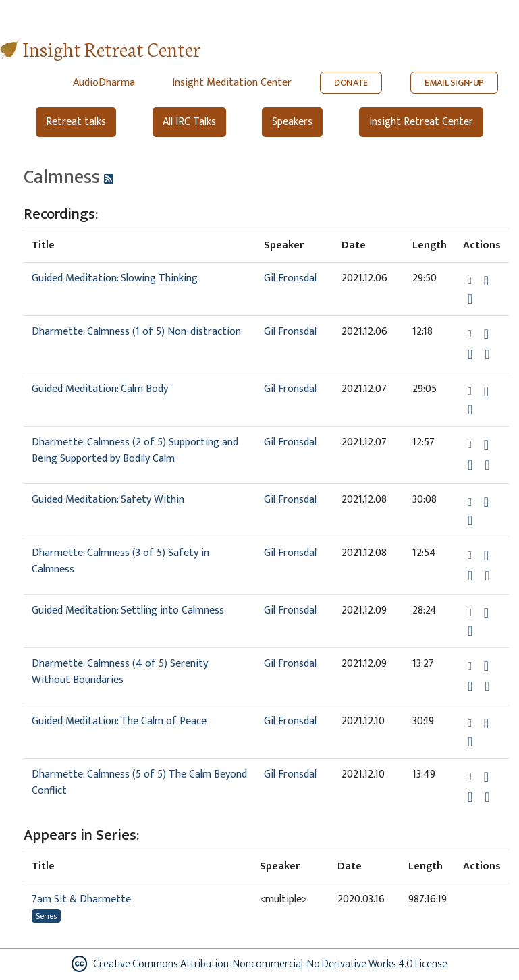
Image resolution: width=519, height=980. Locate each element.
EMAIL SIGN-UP (454, 83)
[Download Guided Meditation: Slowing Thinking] (486, 281)
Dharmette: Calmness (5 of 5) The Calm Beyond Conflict (139, 783)
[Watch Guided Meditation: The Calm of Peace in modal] (470, 742)
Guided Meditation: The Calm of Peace (119, 721)
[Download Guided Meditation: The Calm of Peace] (486, 724)
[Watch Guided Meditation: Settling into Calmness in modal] (470, 631)
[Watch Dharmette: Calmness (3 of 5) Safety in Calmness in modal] (470, 576)
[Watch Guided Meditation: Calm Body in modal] (470, 410)
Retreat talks (76, 122)
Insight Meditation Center (232, 83)
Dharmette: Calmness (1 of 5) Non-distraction (136, 332)
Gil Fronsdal (290, 278)
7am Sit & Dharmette (81, 899)
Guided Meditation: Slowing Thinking (115, 278)
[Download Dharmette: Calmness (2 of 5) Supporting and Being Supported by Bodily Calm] (486, 445)
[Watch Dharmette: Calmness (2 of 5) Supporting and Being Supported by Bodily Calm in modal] (470, 465)
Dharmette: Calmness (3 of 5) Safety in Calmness (120, 561)
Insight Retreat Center (112, 48)
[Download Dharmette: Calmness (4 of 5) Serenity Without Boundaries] (486, 666)
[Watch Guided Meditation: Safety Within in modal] (470, 520)
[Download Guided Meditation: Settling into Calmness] (486, 613)
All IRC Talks (189, 122)
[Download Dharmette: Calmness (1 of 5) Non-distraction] (486, 334)
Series (46, 916)
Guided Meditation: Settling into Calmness (128, 610)
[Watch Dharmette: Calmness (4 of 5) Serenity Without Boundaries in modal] (470, 686)
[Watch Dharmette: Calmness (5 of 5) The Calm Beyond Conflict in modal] (470, 797)
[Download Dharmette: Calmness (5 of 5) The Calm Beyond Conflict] (486, 777)
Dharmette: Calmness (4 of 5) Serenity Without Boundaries (120, 672)
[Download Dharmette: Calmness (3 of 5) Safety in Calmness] (486, 555)
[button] (471, 280)
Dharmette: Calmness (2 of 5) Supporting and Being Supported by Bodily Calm (135, 451)
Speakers (292, 122)
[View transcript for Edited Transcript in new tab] (487, 354)
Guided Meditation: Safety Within (108, 500)
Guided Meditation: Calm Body (100, 389)
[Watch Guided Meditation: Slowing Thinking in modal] (470, 299)
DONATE (351, 83)
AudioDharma (104, 83)
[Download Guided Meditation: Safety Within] (486, 502)
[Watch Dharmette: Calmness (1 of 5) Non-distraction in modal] (470, 354)
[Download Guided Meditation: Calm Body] (486, 391)
